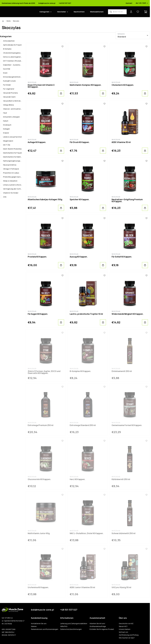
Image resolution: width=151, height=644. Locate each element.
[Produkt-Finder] (117, 12)
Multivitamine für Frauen (13, 153)
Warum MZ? (123, 626)
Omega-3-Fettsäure (11, 169)
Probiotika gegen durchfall (13, 177)
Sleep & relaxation (10, 181)
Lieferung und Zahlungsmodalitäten (74, 624)
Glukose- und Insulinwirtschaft (13, 109)
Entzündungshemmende (13, 77)
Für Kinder (7, 85)
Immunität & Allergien (11, 117)
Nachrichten (79, 12)
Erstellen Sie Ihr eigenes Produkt (102, 629)
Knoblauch (7, 125)
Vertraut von (123, 632)
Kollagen (7, 129)
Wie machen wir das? (127, 638)
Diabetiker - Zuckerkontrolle (13, 65)
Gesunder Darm (9, 97)
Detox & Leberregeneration (13, 57)
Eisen (5, 73)
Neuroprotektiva (10, 165)
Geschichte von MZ (126, 624)
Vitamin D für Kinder (11, 193)
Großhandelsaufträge (98, 626)
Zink (5, 197)
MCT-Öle (7, 145)
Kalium (6, 121)
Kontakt (129, 3)
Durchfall (7, 69)
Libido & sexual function (12, 137)
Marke (9, 21)
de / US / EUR (142, 3)
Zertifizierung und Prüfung (129, 635)
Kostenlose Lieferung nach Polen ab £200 (18, 3)
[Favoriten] (63, 46)
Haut (5, 113)
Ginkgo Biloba (9, 105)
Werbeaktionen (97, 12)
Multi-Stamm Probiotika (12, 149)
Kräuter (6, 133)
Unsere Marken (125, 629)
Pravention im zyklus (11, 173)
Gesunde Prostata (10, 93)
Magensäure (8, 141)
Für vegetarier (9, 89)
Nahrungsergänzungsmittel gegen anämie (13, 161)
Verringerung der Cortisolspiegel (13, 189)
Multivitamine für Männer (13, 157)
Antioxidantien (9, 41)
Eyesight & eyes (10, 81)
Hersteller (62, 12)
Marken (34, 626)
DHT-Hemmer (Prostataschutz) (13, 61)
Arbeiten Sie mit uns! (97, 624)
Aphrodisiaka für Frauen (12, 45)
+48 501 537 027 (65, 3)
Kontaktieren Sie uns (39, 624)
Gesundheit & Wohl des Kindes (13, 101)
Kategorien (45, 12)
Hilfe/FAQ (64, 626)
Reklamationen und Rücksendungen (45, 629)
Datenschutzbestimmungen (71, 629)
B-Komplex (7, 49)
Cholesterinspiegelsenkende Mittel (13, 53)
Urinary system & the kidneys (13, 185)
